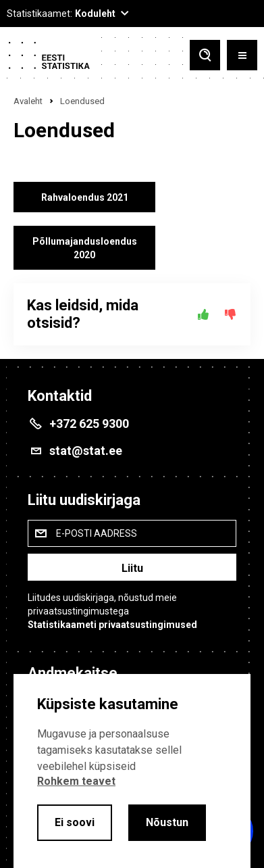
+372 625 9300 (89, 424)
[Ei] (230, 314)
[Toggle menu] (242, 55)
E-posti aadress (97, 533)
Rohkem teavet (76, 781)
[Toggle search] (205, 55)
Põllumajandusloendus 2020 (85, 248)
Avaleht (28, 101)
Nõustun (167, 822)
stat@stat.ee (86, 451)
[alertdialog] (132, 771)
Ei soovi (75, 822)
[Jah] (203, 314)
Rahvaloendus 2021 (85, 197)
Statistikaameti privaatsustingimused (112, 625)
